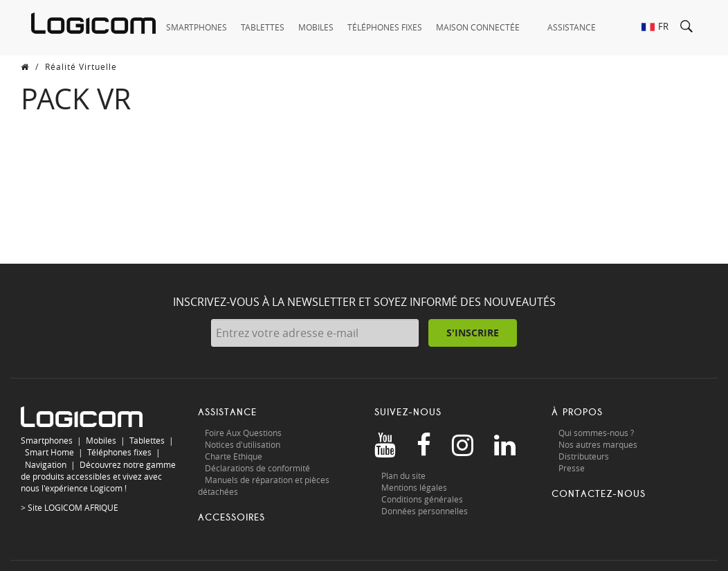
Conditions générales (422, 499)
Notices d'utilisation (243, 444)
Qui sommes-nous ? (596, 433)
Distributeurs (584, 456)
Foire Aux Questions (243, 433)
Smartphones (47, 440)
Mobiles (101, 440)
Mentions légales (414, 487)
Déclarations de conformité (257, 468)
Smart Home (49, 452)
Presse (572, 468)
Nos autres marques (598, 444)
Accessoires (231, 517)
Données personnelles (425, 511)
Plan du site (403, 475)
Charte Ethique (235, 456)
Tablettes (147, 440)
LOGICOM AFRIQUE (81, 507)
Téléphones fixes (119, 452)
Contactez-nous (599, 494)
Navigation (46, 464)
